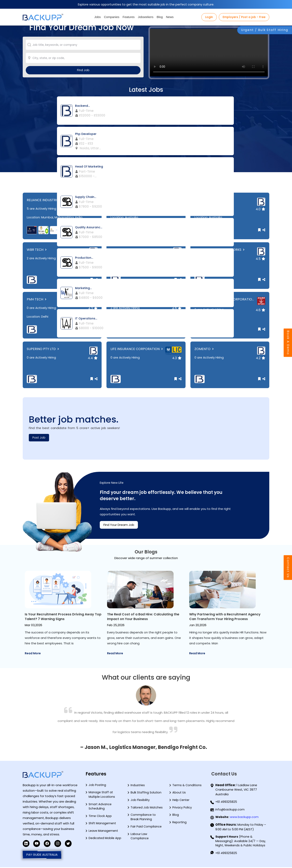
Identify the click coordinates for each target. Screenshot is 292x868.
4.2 (93, 259)
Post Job (39, 438)
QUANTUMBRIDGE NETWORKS (220, 250)
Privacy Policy (182, 808)
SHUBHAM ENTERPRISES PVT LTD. (138, 299)
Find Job (83, 77)
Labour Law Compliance (140, 838)
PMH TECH (37, 299)
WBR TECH (37, 250)
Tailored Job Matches (147, 808)
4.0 (260, 209)
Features (129, 17)
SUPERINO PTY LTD (43, 349)
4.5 (260, 259)
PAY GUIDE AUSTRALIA (42, 855)
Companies (112, 17)
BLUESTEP (120, 250)
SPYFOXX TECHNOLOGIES (132, 200)
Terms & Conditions (187, 785)
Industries (138, 785)
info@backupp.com (230, 810)
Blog (160, 17)
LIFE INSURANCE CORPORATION (137, 349)
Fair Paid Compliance (146, 828)
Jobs (98, 17)
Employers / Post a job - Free (244, 17)
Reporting (180, 824)
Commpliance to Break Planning (143, 818)
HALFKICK (204, 200)
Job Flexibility (140, 801)
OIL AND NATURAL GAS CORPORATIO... (224, 301)
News (170, 17)
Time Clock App (100, 817)
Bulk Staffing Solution (146, 793)
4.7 (177, 209)
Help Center (181, 801)
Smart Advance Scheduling (100, 807)
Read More (33, 653)
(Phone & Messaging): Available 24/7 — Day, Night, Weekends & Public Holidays (241, 841)
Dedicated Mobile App (105, 840)
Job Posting (98, 785)
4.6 (177, 308)
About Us (179, 793)
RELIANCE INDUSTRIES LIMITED (52, 200)
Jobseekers (146, 17)
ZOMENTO (205, 349)
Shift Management (103, 825)
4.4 (93, 209)
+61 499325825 (227, 802)
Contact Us (288, 551)
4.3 (177, 259)
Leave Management (104, 832)
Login (209, 17)
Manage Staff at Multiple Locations (102, 795)
